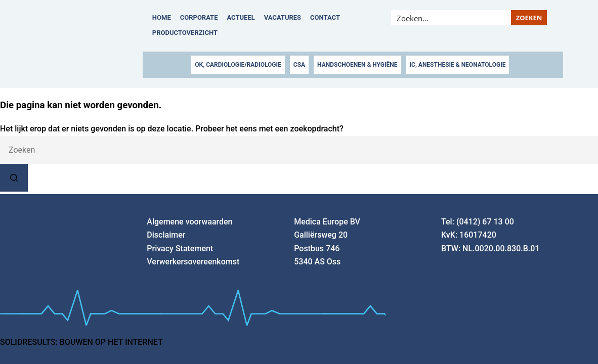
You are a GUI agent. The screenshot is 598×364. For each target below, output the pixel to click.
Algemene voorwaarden (189, 222)
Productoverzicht (185, 33)
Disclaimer (166, 235)
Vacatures (283, 17)
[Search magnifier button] (529, 18)
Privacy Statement (180, 248)
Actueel (241, 17)
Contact (325, 17)
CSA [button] (299, 65)
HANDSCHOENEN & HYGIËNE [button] (357, 65)
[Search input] (451, 18)
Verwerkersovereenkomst (193, 262)
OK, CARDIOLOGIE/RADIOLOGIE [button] (238, 65)
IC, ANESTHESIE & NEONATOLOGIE (458, 65)
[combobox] (299, 150)
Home (162, 17)
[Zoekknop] (14, 178)
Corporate (199, 17)
